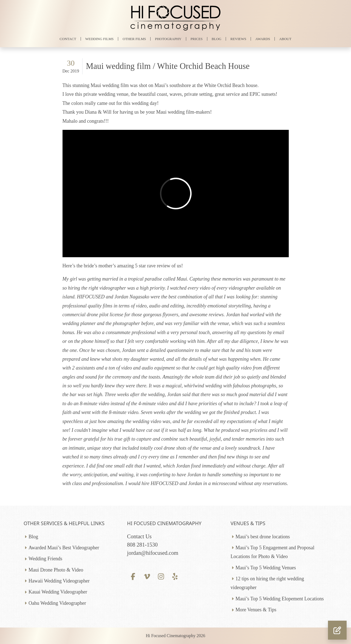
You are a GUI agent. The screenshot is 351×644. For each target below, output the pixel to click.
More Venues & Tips (256, 610)
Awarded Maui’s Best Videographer (64, 548)
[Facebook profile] (133, 576)
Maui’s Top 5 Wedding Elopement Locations (280, 599)
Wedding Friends (45, 559)
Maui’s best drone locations (263, 537)
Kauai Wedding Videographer (58, 592)
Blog (33, 537)
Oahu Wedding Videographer (57, 603)
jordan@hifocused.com (153, 553)
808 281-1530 (142, 545)
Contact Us (139, 536)
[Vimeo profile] (147, 576)
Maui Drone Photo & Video (56, 570)
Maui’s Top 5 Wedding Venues (266, 568)
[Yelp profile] (175, 576)
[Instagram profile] (161, 576)
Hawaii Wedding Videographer (59, 581)
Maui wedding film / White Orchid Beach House (168, 66)
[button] (337, 630)
